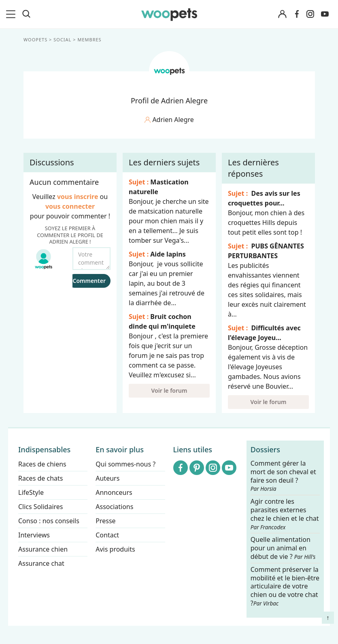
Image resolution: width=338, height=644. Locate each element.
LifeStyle (31, 492)
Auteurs (107, 478)
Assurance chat (41, 563)
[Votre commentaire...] (91, 259)
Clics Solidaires (41, 507)
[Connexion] (282, 14)
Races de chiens (42, 464)
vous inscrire (77, 197)
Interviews (34, 535)
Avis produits (115, 549)
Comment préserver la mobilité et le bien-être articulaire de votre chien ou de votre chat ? (285, 586)
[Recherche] (26, 14)
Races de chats (40, 478)
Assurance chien (43, 549)
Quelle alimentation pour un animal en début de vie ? (283, 549)
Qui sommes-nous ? (125, 464)
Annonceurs (114, 492)
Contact (107, 535)
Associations (114, 507)
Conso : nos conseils (49, 521)
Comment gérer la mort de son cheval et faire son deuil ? (283, 476)
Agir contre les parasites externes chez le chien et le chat (285, 514)
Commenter (89, 281)
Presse (105, 521)
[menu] (12, 14)
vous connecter (70, 206)
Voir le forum (169, 390)
